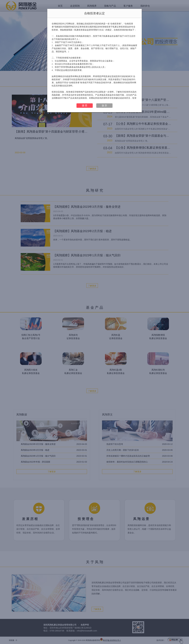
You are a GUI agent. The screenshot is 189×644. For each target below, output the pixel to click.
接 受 (85, 105)
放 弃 (104, 105)
